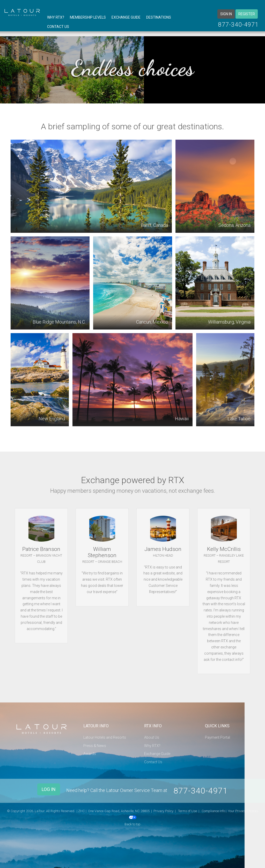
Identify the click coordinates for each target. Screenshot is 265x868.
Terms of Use (187, 808)
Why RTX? (56, 17)
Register (247, 14)
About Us (152, 737)
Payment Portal (218, 737)
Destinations (159, 17)
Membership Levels (88, 17)
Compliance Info (213, 808)
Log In (49, 789)
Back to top (132, 821)
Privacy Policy (163, 808)
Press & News (95, 746)
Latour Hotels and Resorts (105, 737)
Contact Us (58, 27)
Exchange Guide (126, 17)
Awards (90, 754)
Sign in (226, 14)
